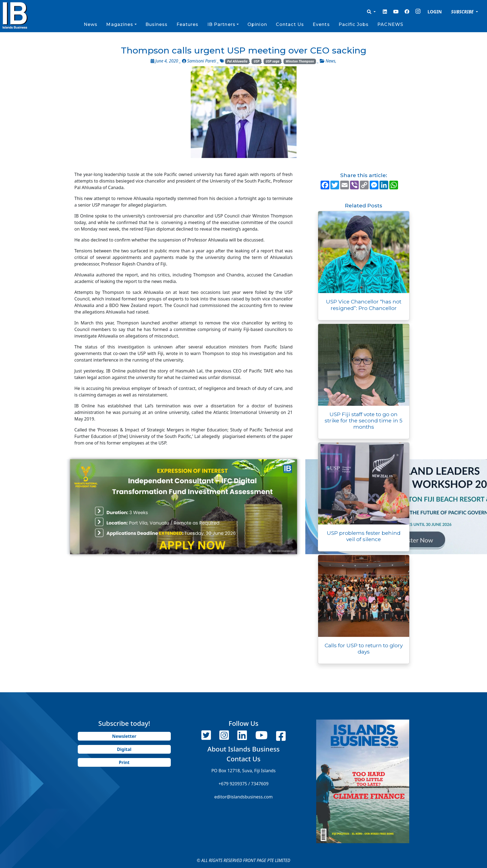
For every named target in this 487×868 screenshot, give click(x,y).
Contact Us (290, 24)
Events (321, 24)
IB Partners (221, 24)
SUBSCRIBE (463, 12)
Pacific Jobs (354, 24)
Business (157, 24)
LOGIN (435, 12)
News (91, 24)
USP (257, 61)
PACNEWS (390, 24)
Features (188, 24)
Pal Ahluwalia (237, 61)
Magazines (120, 24)
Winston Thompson (300, 61)
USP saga (273, 61)
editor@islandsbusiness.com (243, 797)
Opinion (257, 24)
